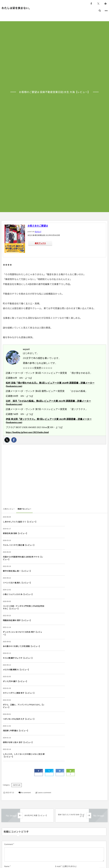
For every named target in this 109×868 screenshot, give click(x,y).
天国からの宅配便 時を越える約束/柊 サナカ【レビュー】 (70, 537)
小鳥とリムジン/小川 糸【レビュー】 (18, 563)
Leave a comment (44, 683)
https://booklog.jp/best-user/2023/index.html (27, 432)
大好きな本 (17, 676)
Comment (9, 735)
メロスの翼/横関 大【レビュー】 (16, 605)
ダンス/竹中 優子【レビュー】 (67, 605)
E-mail (58, 757)
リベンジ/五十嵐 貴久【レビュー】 (69, 550)
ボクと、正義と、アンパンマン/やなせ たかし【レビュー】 (70, 618)
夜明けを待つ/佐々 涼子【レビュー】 (18, 646)
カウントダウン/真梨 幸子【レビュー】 (17, 618)
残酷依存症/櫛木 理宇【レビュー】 (17, 577)
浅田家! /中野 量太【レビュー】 (68, 632)
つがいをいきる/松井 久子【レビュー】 (17, 632)
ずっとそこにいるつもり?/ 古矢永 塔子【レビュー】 (69, 577)
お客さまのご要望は (38, 226)
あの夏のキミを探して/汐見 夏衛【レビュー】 (18, 592)
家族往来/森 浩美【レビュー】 (67, 523)
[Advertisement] (54, 477)
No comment (26, 683)
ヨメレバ (38, 232)
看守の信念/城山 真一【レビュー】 (17, 550)
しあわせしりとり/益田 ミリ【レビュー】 (18, 523)
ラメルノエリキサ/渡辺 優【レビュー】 (17, 537)
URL (6, 771)
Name (7, 757)
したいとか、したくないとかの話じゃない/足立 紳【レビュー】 (69, 646)
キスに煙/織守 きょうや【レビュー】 (70, 592)
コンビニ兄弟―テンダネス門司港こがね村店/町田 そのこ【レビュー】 (69, 563)
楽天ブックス (40, 243)
